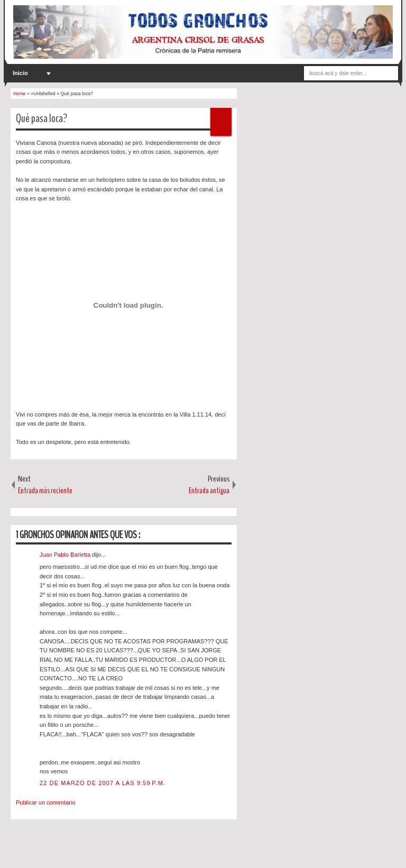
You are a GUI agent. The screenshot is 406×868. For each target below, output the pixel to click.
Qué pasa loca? (41, 118)
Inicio (20, 73)
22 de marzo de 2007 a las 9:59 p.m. (103, 783)
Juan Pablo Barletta (66, 555)
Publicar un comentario (46, 802)
